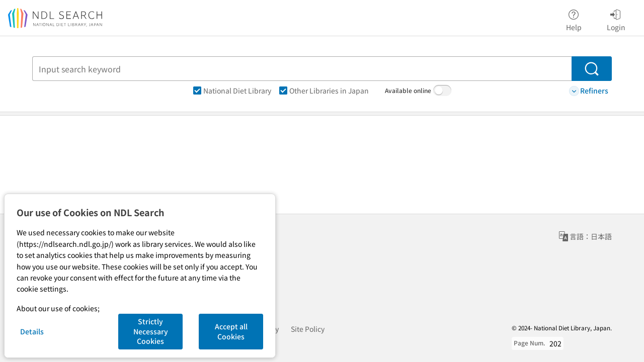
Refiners (589, 91)
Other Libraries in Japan (324, 90)
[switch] (442, 90)
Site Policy (308, 329)
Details (32, 331)
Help (574, 19)
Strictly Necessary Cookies (151, 331)
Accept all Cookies (231, 331)
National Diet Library (232, 90)
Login (616, 19)
